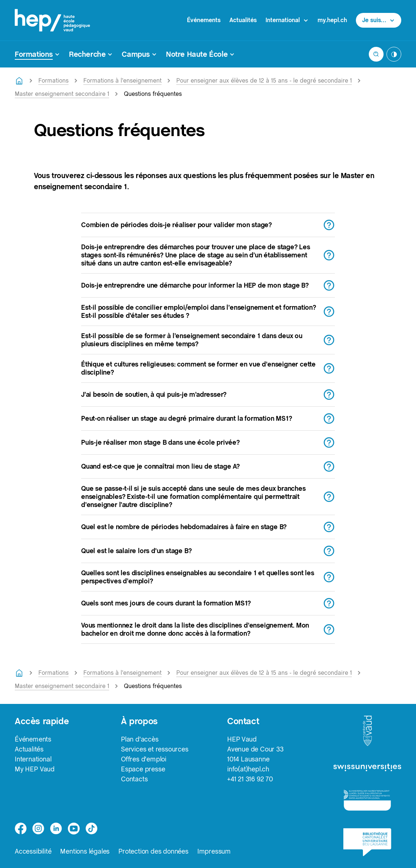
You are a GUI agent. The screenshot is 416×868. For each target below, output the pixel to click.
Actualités (243, 20)
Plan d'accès (140, 739)
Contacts (134, 779)
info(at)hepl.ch (248, 769)
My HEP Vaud (35, 769)
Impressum (214, 851)
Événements (204, 20)
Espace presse (143, 769)
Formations (53, 81)
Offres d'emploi (144, 759)
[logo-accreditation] (368, 800)
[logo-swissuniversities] (367, 768)
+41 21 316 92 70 (250, 779)
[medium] (74, 829)
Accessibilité (33, 851)
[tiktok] (91, 829)
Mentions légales (85, 851)
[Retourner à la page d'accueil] (19, 81)
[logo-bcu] (367, 842)
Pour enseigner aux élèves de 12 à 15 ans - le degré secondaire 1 (264, 81)
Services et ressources (155, 749)
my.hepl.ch (332, 20)
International (33, 759)
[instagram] (38, 829)
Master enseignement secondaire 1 (62, 94)
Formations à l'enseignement (122, 81)
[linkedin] (56, 829)
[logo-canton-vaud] (367, 731)
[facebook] (21, 829)
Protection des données (153, 851)
